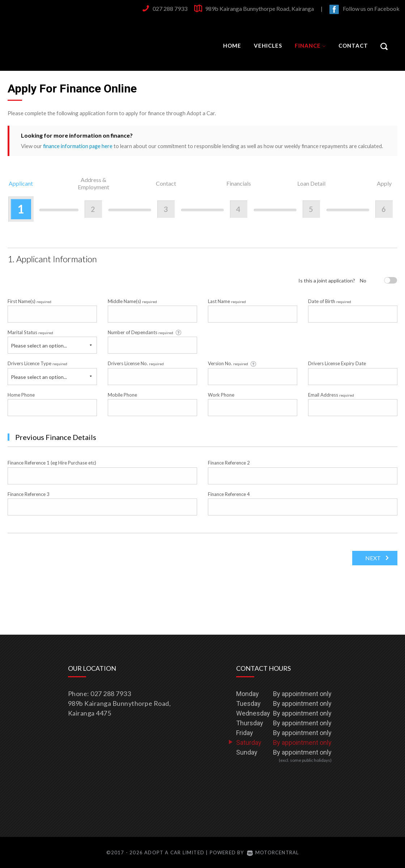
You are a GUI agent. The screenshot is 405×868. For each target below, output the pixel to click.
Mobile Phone (122, 394)
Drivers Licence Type (37, 363)
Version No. (233, 364)
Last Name (227, 301)
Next (372, 558)
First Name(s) (29, 301)
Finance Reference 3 (29, 494)
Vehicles (268, 46)
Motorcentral (273, 852)
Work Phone (221, 394)
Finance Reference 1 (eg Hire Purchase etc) (52, 463)
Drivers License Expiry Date (337, 363)
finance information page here (78, 146)
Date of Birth (330, 301)
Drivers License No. (136, 363)
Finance (310, 46)
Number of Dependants (145, 332)
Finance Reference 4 (229, 494)
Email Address (331, 394)
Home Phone (21, 394)
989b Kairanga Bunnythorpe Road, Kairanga (259, 8)
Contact (353, 46)
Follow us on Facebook (371, 8)
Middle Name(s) (132, 301)
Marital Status (30, 332)
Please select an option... (39, 346)
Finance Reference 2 (229, 463)
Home (232, 46)
